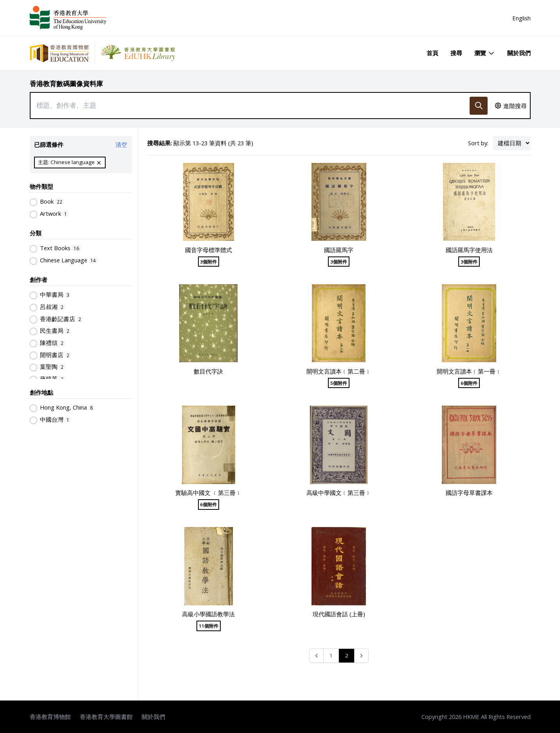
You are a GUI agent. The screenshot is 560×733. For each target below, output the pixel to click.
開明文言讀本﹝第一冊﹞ (469, 371)
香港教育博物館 (50, 717)
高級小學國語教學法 (208, 614)
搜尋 (456, 53)
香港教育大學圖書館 (106, 717)
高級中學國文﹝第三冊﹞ (339, 493)
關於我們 (519, 53)
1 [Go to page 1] (331, 655)
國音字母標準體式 (209, 250)
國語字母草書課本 (469, 493)
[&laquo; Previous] (316, 656)
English (521, 18)
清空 (121, 144)
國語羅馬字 (339, 250)
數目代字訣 (208, 371)
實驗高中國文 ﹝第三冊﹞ (208, 493)
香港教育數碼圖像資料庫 (66, 84)
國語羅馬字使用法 (469, 250)
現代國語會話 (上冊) (339, 614)
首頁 (432, 53)
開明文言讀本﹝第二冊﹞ (339, 371)
